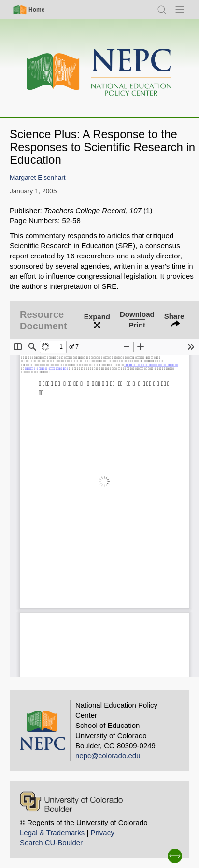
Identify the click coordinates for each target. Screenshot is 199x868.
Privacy (102, 832)
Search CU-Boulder (51, 843)
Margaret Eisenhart (38, 178)
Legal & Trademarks (52, 832)
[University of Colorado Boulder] (71, 802)
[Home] (99, 73)
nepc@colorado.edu (108, 756)
